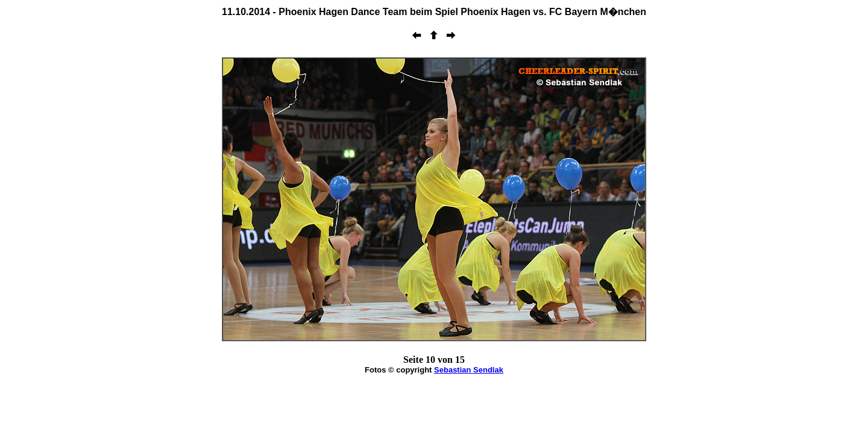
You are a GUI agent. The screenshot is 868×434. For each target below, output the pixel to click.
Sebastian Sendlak (469, 370)
